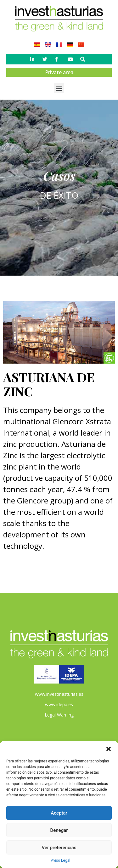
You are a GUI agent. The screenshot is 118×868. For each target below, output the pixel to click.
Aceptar (59, 813)
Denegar (59, 830)
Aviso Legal (61, 860)
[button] (109, 749)
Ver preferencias (59, 848)
